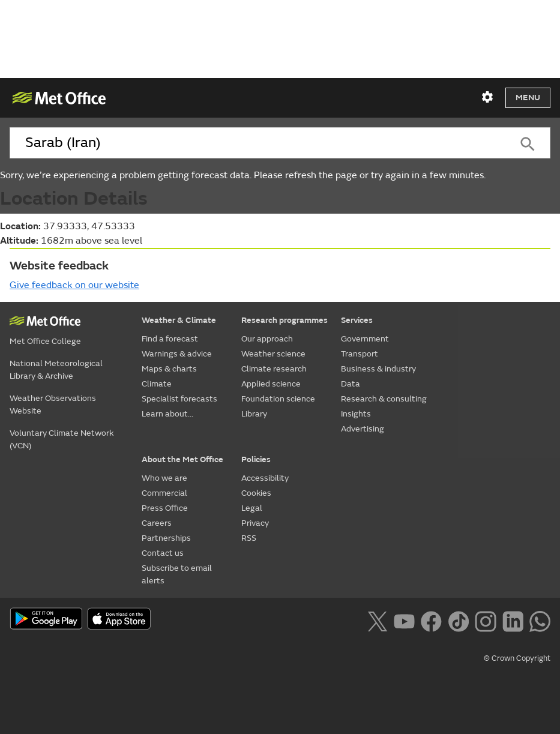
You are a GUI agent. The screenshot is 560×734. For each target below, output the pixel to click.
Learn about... (167, 414)
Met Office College (45, 341)
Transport (360, 354)
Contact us (163, 553)
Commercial (164, 493)
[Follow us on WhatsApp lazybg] (540, 620)
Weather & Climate (179, 320)
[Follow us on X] (377, 620)
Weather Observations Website (53, 405)
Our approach (267, 339)
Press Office (165, 508)
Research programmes (285, 320)
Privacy (255, 523)
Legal (252, 508)
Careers (157, 523)
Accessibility (265, 478)
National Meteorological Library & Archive (56, 370)
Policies (256, 459)
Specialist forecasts (179, 399)
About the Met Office (182, 459)
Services (357, 320)
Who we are (164, 478)
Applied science (271, 384)
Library (254, 414)
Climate (157, 384)
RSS (249, 538)
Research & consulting (384, 399)
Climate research (274, 369)
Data (351, 384)
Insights (356, 414)
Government (365, 339)
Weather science (273, 354)
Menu (528, 98)
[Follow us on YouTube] (404, 620)
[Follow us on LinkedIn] (513, 620)
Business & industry (378, 369)
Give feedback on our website (74, 285)
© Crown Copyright (517, 658)
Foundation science (278, 399)
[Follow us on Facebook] (431, 620)
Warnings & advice (177, 354)
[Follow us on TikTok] (458, 620)
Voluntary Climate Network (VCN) (62, 439)
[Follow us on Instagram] (485, 620)
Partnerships (166, 538)
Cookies (256, 493)
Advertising (363, 429)
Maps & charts (169, 369)
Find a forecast (170, 339)
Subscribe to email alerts (177, 574)
